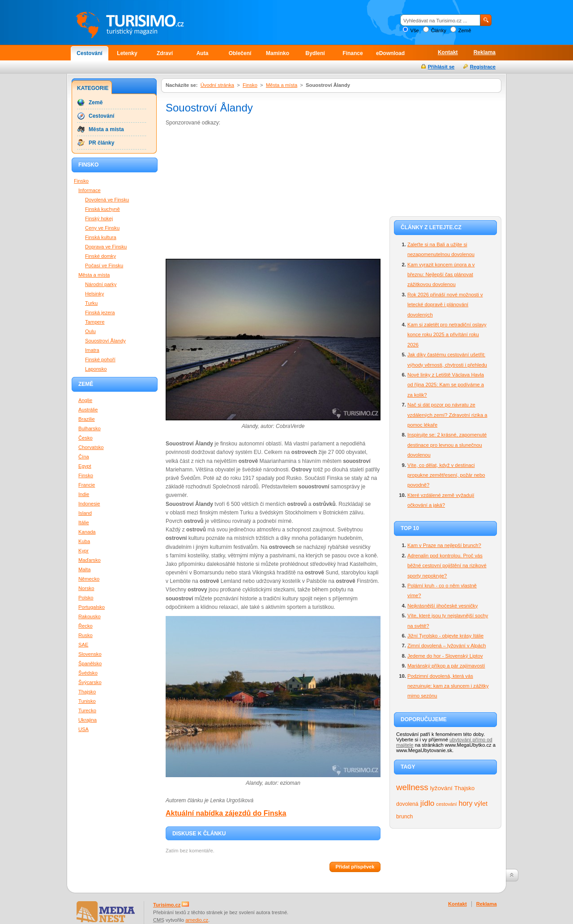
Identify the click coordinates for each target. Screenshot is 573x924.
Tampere (95, 322)
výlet (481, 804)
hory (466, 803)
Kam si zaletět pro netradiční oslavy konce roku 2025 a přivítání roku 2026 (447, 335)
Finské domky (100, 256)
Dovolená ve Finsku (107, 200)
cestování (446, 804)
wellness (412, 787)
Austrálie (88, 410)
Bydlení (315, 53)
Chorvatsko (91, 447)
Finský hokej (99, 218)
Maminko (278, 53)
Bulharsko (90, 428)
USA (83, 729)
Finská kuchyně (103, 209)
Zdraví (165, 53)
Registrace (483, 67)
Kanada (87, 532)
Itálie (84, 522)
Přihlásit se (441, 67)
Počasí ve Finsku (104, 265)
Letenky (127, 53)
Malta (84, 569)
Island (85, 513)
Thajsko (464, 788)
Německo (89, 579)
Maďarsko (90, 560)
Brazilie (87, 419)
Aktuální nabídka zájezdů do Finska (226, 813)
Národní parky (101, 284)
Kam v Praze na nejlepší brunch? (444, 545)
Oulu (90, 331)
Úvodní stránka (217, 85)
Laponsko (96, 369)
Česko (86, 438)
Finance (353, 53)
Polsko (86, 598)
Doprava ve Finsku (106, 247)
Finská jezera (100, 312)
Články (439, 30)
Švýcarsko (90, 682)
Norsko (86, 588)
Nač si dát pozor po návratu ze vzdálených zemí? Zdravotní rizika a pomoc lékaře (447, 415)
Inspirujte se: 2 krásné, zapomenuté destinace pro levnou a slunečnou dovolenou (447, 445)
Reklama (485, 52)
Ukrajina (88, 720)
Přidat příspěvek (355, 867)
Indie (84, 494)
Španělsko (90, 663)
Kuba (84, 541)
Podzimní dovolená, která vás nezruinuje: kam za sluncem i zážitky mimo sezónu (448, 686)
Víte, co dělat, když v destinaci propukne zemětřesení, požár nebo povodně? (446, 475)
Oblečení (240, 53)
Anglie (85, 400)
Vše (414, 30)
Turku (91, 303)
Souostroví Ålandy (105, 341)
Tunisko (87, 701)
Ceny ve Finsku (102, 228)
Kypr (83, 551)
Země (465, 30)
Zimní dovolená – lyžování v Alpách (447, 646)
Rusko (86, 635)
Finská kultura (101, 237)
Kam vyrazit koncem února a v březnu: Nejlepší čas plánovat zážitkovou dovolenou (441, 275)
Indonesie (89, 504)
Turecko (87, 710)
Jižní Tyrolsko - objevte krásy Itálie (445, 636)
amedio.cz (197, 920)
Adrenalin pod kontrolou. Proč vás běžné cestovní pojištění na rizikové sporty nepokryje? (447, 566)
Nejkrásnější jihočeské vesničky (443, 606)
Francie (87, 485)
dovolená (407, 804)
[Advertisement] (241, 194)
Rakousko (90, 616)
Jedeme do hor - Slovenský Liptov (445, 656)
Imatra (92, 350)
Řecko (86, 626)
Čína (84, 457)
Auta (203, 53)
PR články (101, 143)
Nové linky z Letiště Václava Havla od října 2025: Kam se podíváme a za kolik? (446, 385)
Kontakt (448, 52)
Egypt (85, 466)
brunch (404, 817)
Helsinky (94, 294)
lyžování (441, 788)
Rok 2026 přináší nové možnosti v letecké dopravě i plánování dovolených (445, 305)
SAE (83, 645)
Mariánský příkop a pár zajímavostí (446, 666)
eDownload (390, 53)
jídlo (428, 803)
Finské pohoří (100, 359)
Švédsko (88, 673)
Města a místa (282, 85)
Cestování (89, 53)
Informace (90, 190)
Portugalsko (92, 607)
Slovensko (90, 654)
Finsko (250, 85)
